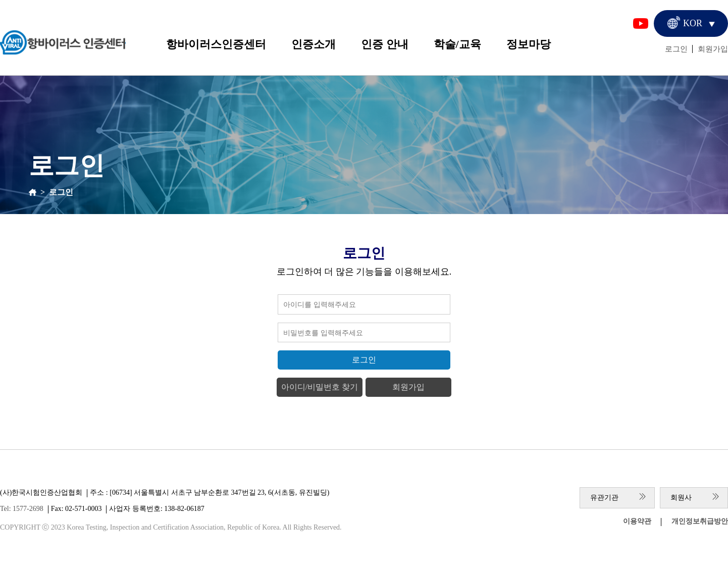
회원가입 (713, 49)
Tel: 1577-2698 (22, 509)
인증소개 (314, 44)
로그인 (676, 49)
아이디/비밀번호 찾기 (320, 387)
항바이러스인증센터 (216, 44)
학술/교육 (457, 44)
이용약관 (637, 521)
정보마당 (529, 44)
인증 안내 (385, 44)
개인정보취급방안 (700, 521)
